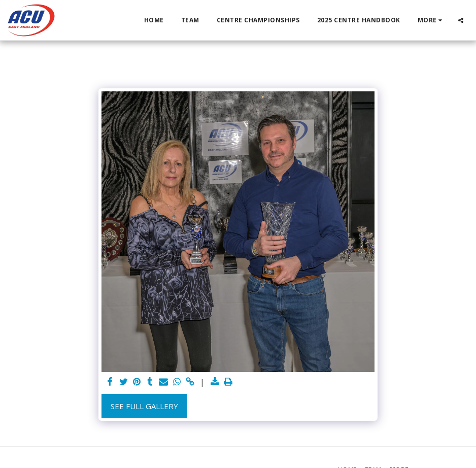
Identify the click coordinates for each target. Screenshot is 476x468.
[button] (461, 20)
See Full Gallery (144, 406)
